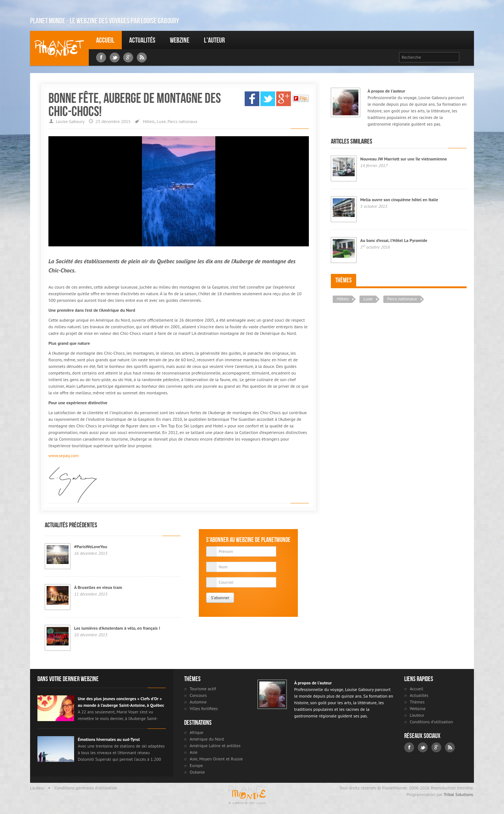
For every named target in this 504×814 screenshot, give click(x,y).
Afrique (196, 732)
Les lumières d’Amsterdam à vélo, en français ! (117, 628)
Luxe (161, 121)
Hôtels (149, 121)
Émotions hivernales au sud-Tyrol (109, 739)
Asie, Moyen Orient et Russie (216, 759)
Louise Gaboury (59, 48)
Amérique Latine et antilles (215, 746)
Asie (193, 752)
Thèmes (344, 280)
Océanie (197, 772)
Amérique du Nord (207, 739)
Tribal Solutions (458, 794)
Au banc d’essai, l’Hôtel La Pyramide (394, 240)
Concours (198, 695)
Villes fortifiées (204, 708)
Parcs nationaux (182, 121)
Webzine (180, 40)
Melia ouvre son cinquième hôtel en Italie (399, 200)
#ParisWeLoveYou (91, 547)
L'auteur (214, 40)
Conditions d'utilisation (431, 722)
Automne (198, 702)
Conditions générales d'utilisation (86, 788)
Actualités (142, 40)
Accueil (105, 40)
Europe (196, 765)
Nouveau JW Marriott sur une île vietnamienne (403, 159)
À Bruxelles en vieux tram (98, 587)
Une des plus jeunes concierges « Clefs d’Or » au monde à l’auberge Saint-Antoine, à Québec (121, 702)
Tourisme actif (203, 689)
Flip (300, 98)
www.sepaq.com (63, 455)
